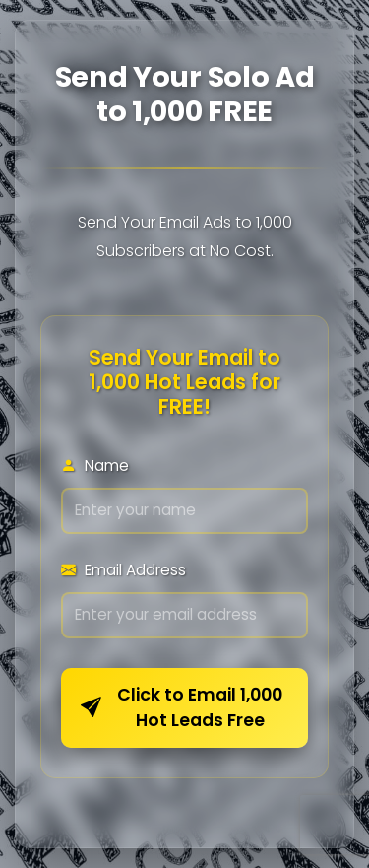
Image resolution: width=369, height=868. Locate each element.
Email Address (123, 570)
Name (95, 466)
